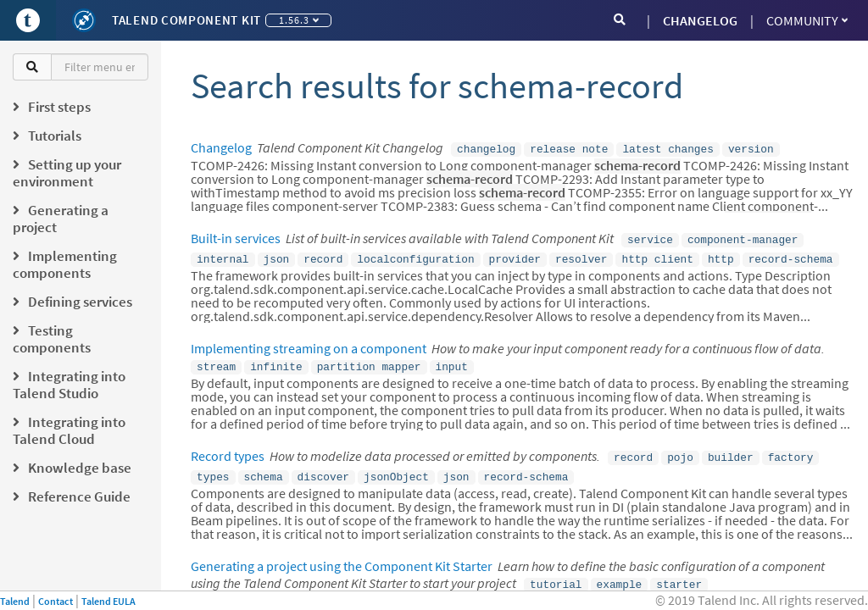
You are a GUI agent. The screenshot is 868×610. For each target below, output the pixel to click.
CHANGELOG (700, 20)
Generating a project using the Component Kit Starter (342, 556)
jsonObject (396, 468)
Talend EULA (108, 601)
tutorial (556, 574)
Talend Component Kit (186, 20)
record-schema (791, 255)
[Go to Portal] (28, 20)
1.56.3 (299, 20)
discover (323, 468)
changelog (486, 148)
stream (216, 361)
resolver (581, 255)
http (721, 255)
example (620, 574)
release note (569, 148)
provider (515, 255)
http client (657, 255)
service (650, 237)
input (451, 361)
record (323, 255)
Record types (228, 449)
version (751, 148)
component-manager (743, 237)
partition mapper (369, 361)
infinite (276, 361)
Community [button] (807, 20)
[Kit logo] (84, 20)
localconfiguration (415, 255)
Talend (15, 601)
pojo (680, 450)
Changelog (221, 147)
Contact (56, 601)
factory (791, 450)
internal (223, 255)
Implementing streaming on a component (309, 343)
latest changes (668, 148)
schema (264, 468)
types (213, 468)
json (277, 255)
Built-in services (236, 236)
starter (679, 574)
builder (731, 450)
